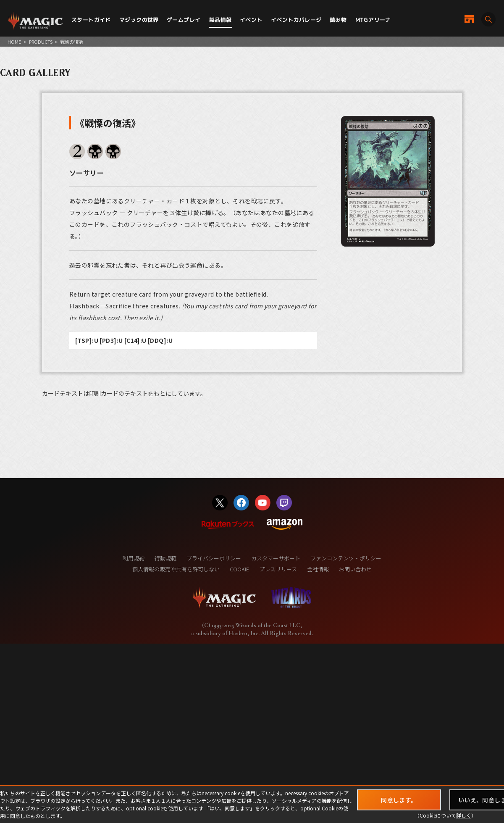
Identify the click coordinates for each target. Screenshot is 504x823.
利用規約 (134, 558)
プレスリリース (278, 569)
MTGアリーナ (373, 20)
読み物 (338, 20)
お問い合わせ (355, 569)
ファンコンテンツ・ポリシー (346, 558)
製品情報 (220, 20)
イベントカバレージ (296, 20)
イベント (251, 20)
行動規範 (165, 558)
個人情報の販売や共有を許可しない (176, 569)
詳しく (464, 815)
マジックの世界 (139, 20)
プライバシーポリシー (214, 558)
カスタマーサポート (276, 558)
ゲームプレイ (184, 20)
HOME (14, 42)
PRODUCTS (41, 42)
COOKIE (239, 569)
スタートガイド (91, 20)
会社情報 (318, 569)
